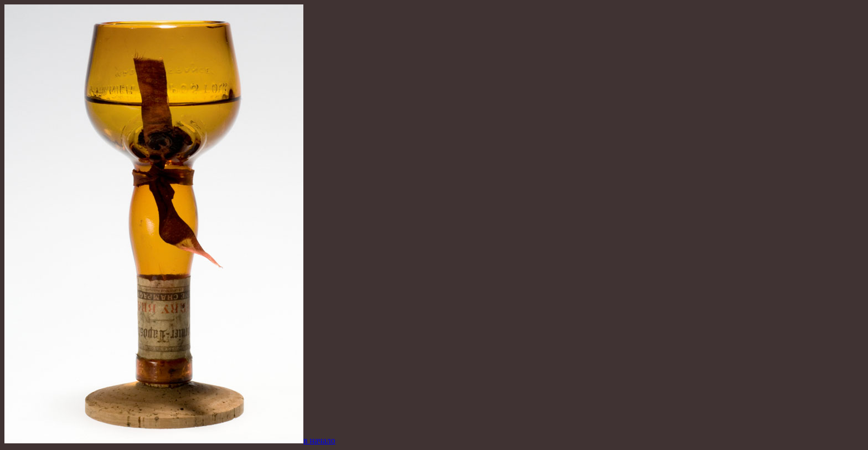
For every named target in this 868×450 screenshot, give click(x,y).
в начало (319, 440)
